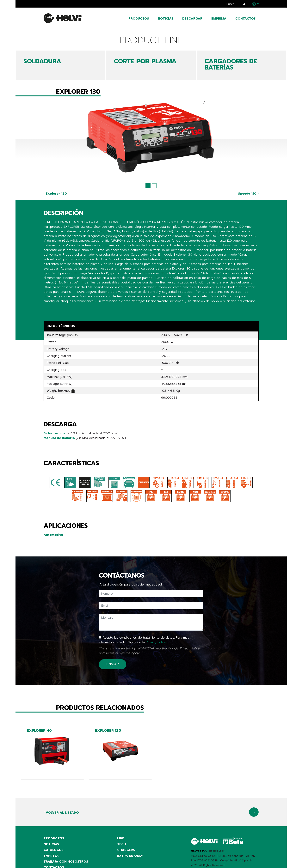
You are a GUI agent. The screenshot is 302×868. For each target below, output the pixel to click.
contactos (246, 19)
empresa (219, 19)
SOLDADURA (42, 61)
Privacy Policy (156, 642)
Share (48, 309)
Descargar (192, 19)
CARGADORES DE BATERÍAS (231, 64)
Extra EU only (130, 856)
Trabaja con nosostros (66, 862)
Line (121, 838)
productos (139, 19)
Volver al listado (61, 813)
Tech (122, 844)
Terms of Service (118, 653)
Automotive (53, 535)
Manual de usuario (60, 438)
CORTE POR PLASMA (145, 61)
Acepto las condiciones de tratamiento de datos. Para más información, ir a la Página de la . (144, 640)
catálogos (54, 850)
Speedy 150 (248, 194)
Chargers (126, 850)
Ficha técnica (55, 433)
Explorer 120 (55, 194)
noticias (166, 19)
